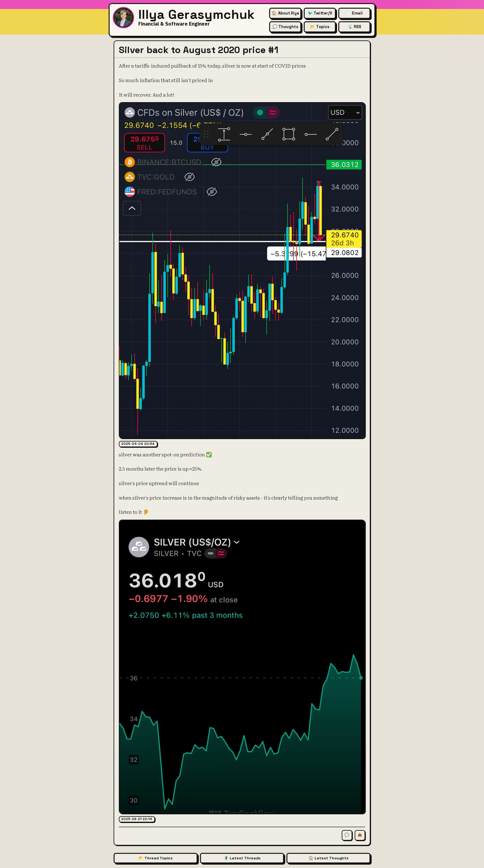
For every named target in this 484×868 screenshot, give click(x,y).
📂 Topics (320, 27)
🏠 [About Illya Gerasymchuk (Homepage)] (285, 13)
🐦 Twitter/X (320, 13)
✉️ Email (354, 13)
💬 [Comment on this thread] (347, 835)
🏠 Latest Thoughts (329, 858)
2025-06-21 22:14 (137, 819)
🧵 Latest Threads (242, 858)
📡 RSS (355, 27)
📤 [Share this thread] (360, 835)
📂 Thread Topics (156, 858)
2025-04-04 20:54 (138, 444)
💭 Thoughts (285, 27)
